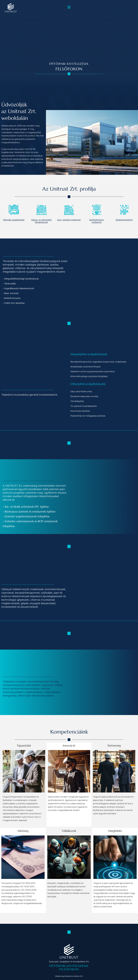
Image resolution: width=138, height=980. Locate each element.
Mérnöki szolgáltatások (14, 220)
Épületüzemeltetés (124, 220)
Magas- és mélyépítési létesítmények (41, 221)
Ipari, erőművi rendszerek (69, 220)
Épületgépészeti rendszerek (97, 221)
